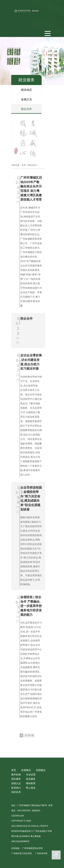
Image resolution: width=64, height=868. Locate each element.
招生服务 (16, 779)
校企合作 (26, 109)
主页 (24, 165)
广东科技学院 (41, 853)
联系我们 (16, 788)
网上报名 (31, 788)
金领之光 (26, 99)
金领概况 (26, 770)
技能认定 (16, 783)
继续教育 (31, 783)
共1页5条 (29, 735)
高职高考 (16, 792)
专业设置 (31, 775)
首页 (14, 770)
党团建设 (41, 770)
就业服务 (31, 779)
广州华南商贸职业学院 (32, 848)
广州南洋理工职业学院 (22, 853)
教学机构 (16, 775)
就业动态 (26, 90)
